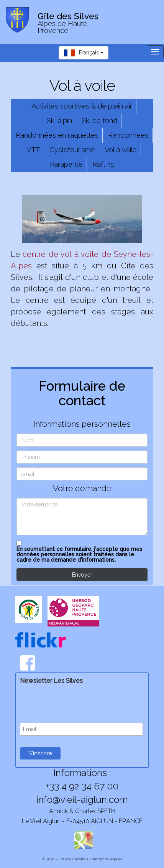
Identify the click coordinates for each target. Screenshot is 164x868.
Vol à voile (121, 150)
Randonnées (128, 135)
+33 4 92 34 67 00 (82, 786)
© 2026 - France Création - (67, 859)
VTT (33, 150)
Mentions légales (107, 859)
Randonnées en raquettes (57, 135)
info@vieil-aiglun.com (82, 799)
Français (84, 53)
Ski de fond (99, 121)
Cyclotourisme (72, 150)
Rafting (103, 164)
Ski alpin (59, 121)
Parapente (66, 164)
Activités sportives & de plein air (82, 106)
